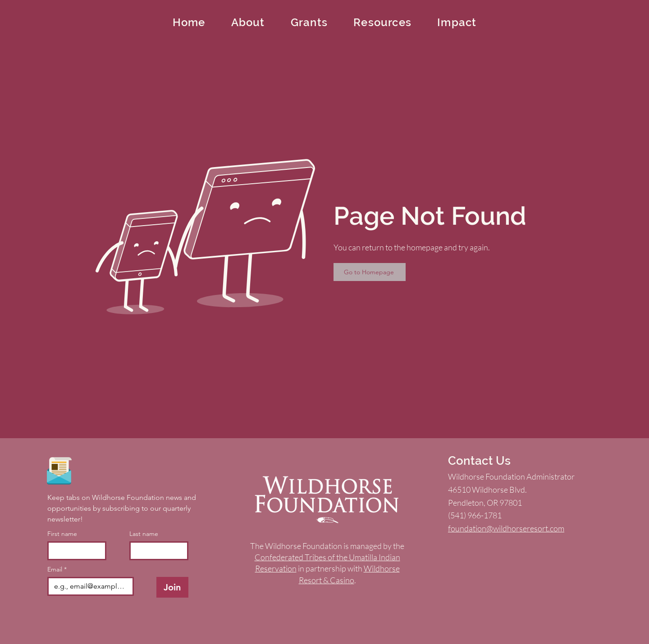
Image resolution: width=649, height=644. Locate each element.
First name (62, 534)
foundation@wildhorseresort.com (506, 528)
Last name (144, 534)
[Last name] (156, 551)
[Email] (88, 586)
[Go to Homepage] (370, 272)
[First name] (74, 551)
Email (57, 569)
